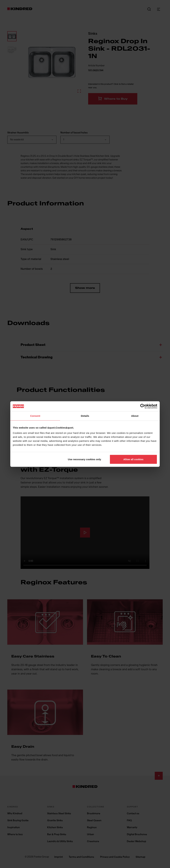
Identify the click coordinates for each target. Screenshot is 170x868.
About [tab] (135, 416)
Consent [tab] (35, 416)
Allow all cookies (133, 459)
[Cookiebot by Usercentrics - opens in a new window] (143, 406)
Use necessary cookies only (85, 459)
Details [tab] (85, 416)
